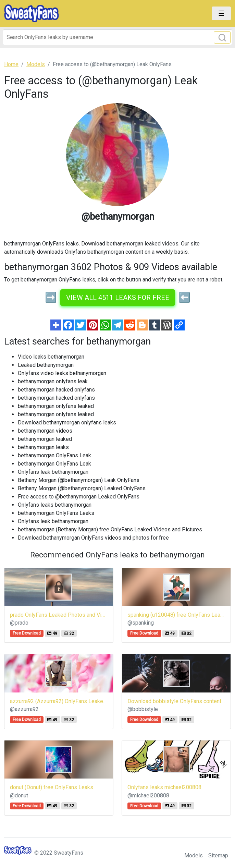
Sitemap (218, 855)
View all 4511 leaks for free (118, 298)
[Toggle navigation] (221, 13)
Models (194, 855)
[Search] (117, 37)
